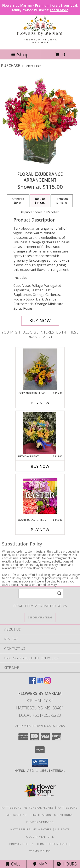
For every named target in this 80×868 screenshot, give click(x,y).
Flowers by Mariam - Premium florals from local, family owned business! (40, 8)
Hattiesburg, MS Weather (31, 829)
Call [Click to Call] (13, 864)
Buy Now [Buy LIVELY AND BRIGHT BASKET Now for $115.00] (40, 403)
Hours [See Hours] (67, 864)
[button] (40, 763)
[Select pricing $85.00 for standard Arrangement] (18, 201)
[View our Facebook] (33, 683)
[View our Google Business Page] (40, 683)
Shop (20, 54)
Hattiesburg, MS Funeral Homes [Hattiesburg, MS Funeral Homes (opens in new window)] (28, 808)
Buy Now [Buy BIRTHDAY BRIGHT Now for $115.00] (40, 466)
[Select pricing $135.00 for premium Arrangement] (62, 201)
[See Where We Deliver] (40, 617)
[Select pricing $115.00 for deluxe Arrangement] (40, 201)
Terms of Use (40, 851)
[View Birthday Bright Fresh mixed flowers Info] (40, 433)
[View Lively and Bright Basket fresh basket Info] (40, 369)
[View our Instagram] (47, 683)
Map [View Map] (40, 864)
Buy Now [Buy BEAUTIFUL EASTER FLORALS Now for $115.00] (40, 530)
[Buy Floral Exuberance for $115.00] (40, 321)
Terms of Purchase (52, 844)
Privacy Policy (21, 844)
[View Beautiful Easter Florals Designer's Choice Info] (40, 496)
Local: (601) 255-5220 (40, 715)
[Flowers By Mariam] (40, 43)
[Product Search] (41, 593)
